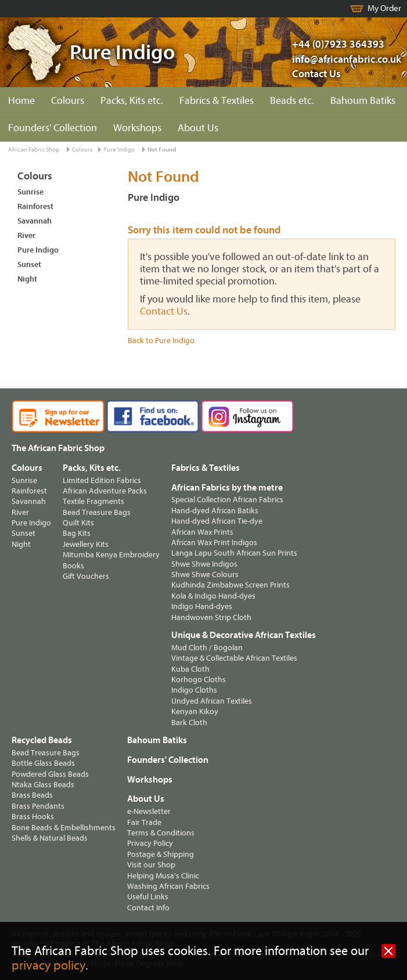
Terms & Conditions (161, 833)
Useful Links (148, 897)
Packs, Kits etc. (132, 101)
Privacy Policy (150, 843)
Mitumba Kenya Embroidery (111, 555)
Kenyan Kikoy (195, 711)
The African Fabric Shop (58, 448)
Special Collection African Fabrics (227, 500)
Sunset (29, 264)
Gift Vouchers (86, 576)
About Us (198, 128)
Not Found (162, 149)
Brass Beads (32, 795)
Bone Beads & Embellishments (64, 828)
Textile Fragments (93, 501)
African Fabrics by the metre (227, 488)
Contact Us (316, 74)
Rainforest (35, 206)
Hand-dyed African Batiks (215, 511)
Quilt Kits (78, 523)
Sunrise (30, 192)
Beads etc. (292, 101)
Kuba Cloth (190, 669)
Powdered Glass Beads (50, 774)
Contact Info (148, 908)
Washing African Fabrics (168, 886)
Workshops (137, 128)
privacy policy (48, 966)
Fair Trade (144, 822)
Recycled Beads (42, 740)
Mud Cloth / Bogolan (207, 648)
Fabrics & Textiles (217, 101)
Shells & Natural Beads (50, 838)
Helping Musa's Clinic (163, 876)
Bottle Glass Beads (43, 763)
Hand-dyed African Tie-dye (217, 521)
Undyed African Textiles (212, 701)
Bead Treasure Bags (97, 512)
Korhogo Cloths (199, 680)
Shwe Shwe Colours (205, 574)
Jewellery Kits (86, 544)
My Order (384, 8)
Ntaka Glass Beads (43, 785)
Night (27, 279)
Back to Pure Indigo (161, 341)
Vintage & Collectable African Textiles (234, 658)
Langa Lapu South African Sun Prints (234, 553)
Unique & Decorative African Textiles (244, 635)
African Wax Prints (202, 532)
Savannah (35, 221)
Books (73, 566)
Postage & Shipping (161, 854)
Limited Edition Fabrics (102, 480)
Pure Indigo (119, 149)
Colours (68, 101)
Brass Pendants (38, 806)
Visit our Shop (151, 865)
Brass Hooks (33, 817)
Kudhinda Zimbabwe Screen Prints (230, 585)
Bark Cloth (189, 723)
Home (21, 101)
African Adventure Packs (105, 491)
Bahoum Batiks (363, 101)
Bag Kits (77, 533)
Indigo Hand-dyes (202, 606)
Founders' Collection (53, 128)
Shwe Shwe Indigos (204, 564)
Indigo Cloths (194, 690)
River (26, 235)
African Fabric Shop (34, 149)
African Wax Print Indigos (214, 543)
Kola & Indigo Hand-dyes (213, 596)
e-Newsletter (149, 811)
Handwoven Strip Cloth (211, 617)
